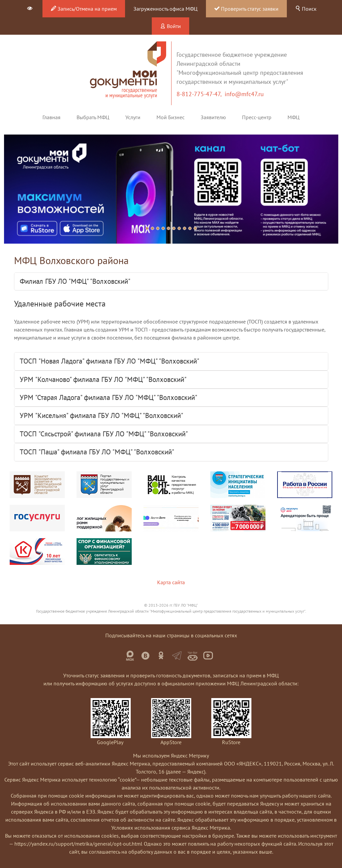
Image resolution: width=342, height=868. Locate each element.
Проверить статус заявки (246, 9)
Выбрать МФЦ (93, 117)
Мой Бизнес (170, 117)
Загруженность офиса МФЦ (165, 9)
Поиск (306, 9)
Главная (51, 117)
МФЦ (294, 117)
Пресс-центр (257, 117)
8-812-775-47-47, (201, 94)
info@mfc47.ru (244, 94)
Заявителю (213, 117)
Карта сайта (171, 582)
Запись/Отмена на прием (84, 9)
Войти (170, 26)
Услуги (133, 117)
